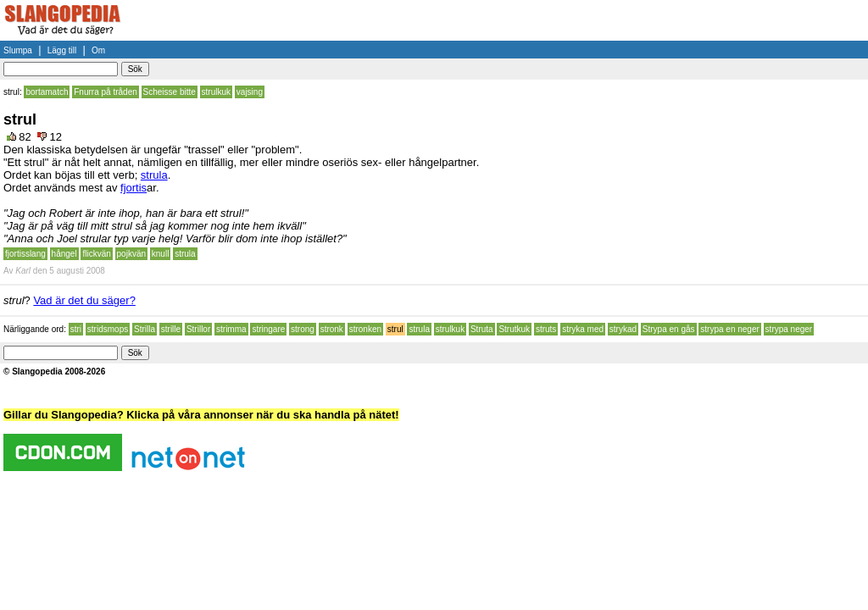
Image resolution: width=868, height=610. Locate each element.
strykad (623, 329)
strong (303, 329)
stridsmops (108, 329)
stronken (365, 329)
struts (546, 329)
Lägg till (62, 50)
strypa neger (789, 329)
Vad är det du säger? (84, 300)
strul (395, 329)
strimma (231, 329)
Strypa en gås (669, 329)
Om (98, 50)
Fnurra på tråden (106, 92)
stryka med (583, 329)
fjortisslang (25, 254)
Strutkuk (514, 329)
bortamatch (47, 92)
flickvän (96, 254)
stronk (332, 329)
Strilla (145, 329)
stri (76, 329)
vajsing (250, 92)
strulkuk (216, 92)
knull (161, 254)
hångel (64, 254)
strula (154, 175)
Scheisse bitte (170, 92)
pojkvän (131, 254)
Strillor (198, 329)
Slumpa (18, 50)
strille (171, 329)
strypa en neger (730, 329)
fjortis (134, 188)
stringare (268, 329)
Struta (482, 329)
